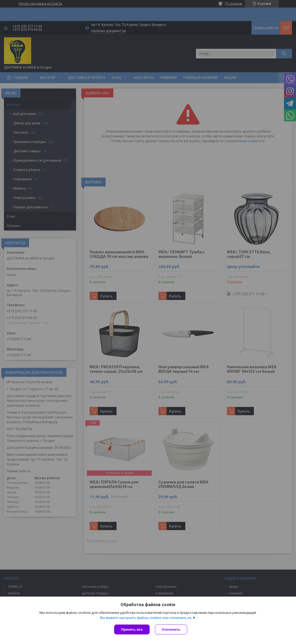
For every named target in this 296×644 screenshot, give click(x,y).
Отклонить (171, 629)
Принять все (132, 629)
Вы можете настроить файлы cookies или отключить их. (146, 618)
